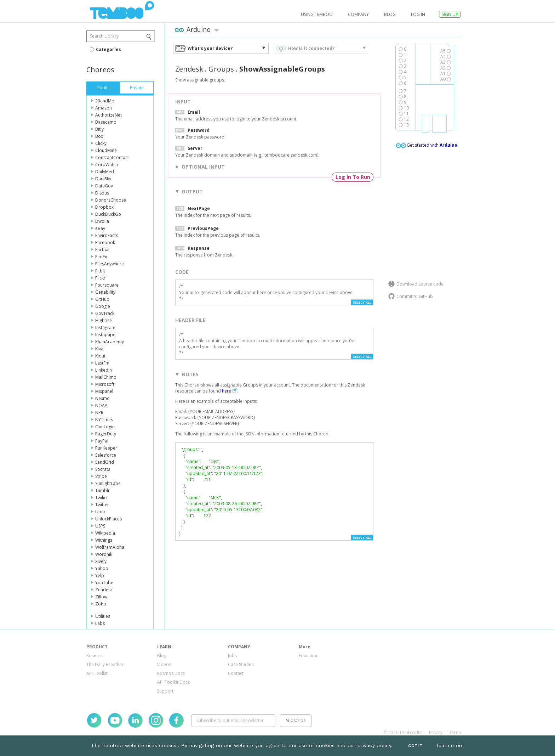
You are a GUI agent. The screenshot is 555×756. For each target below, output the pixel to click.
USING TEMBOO (317, 14)
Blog (390, 14)
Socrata (103, 469)
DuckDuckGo (108, 214)
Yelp (100, 576)
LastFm (102, 363)
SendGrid (105, 462)
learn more (451, 745)
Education (309, 656)
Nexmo (102, 398)
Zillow (101, 597)
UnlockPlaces (108, 519)
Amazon (104, 108)
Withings (104, 540)
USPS (100, 526)
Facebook (105, 242)
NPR (99, 413)
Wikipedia (105, 533)
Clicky (101, 143)
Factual (102, 250)
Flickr (100, 278)
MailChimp (106, 377)
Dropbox (104, 207)
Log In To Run (353, 177)
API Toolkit (97, 673)
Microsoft (105, 384)
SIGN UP (450, 14)
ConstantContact (112, 157)
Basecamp (106, 122)
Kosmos (95, 656)
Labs (100, 623)
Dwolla (102, 221)
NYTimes (104, 420)
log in (418, 14)
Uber (100, 512)
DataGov (104, 186)
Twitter (102, 505)
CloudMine (106, 150)
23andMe (105, 101)
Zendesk (104, 590)
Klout (100, 356)
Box (99, 136)
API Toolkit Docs (173, 682)
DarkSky (103, 179)
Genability (105, 292)
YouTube (104, 583)
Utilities (103, 616)
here (227, 391)
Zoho (101, 604)
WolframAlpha (110, 547)
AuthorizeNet (108, 115)
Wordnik (104, 554)
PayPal (102, 441)
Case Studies (241, 664)
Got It (415, 746)
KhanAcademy (110, 342)
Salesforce (106, 455)
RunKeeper (106, 448)
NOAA (101, 405)
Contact (236, 673)
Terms (455, 732)
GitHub (102, 299)
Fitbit (100, 271)
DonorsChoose (111, 200)
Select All (362, 302)
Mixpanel (104, 391)
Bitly (99, 129)
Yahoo (102, 568)
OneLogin (105, 427)
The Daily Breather (105, 664)
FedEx (101, 257)
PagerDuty (106, 434)
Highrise (104, 320)
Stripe (101, 476)
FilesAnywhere (110, 264)
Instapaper (106, 335)
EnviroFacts (107, 235)
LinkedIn (104, 370)
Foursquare (107, 285)
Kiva (99, 349)
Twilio (101, 498)
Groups (221, 69)
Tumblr (102, 490)
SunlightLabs (108, 483)
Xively (101, 561)
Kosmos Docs (171, 673)
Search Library (104, 36)
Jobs (232, 656)
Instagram (105, 328)
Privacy (436, 732)
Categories (108, 49)
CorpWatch (107, 165)
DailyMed (105, 172)
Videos (164, 664)
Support (165, 691)
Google (103, 306)
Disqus (102, 193)
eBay (100, 228)
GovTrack (105, 313)
